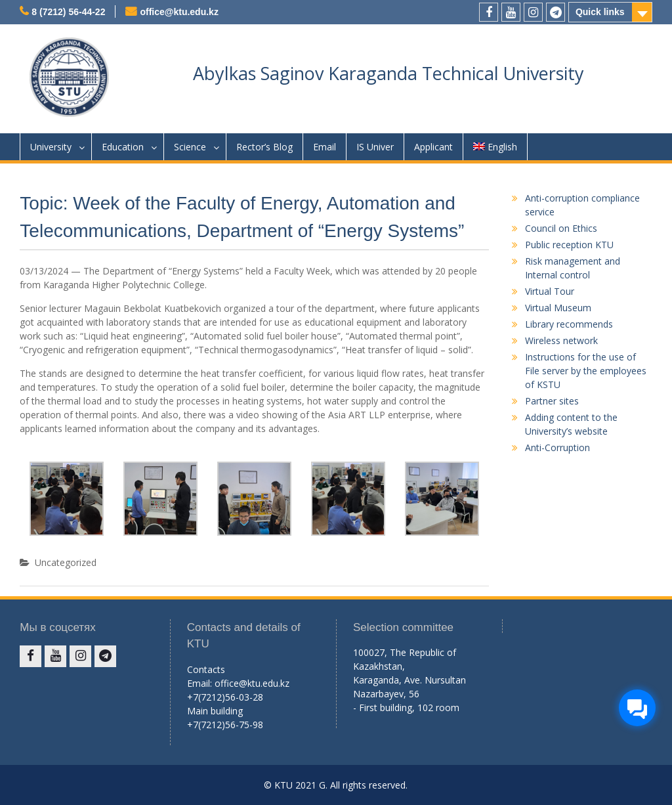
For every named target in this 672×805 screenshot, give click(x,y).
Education (123, 147)
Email (325, 147)
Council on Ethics (561, 228)
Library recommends (569, 324)
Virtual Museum (558, 308)
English (495, 147)
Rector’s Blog (264, 147)
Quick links (600, 12)
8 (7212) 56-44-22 (68, 12)
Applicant (433, 147)
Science (190, 147)
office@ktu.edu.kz (179, 12)
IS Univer (375, 147)
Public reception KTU (569, 245)
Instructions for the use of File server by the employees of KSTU (586, 371)
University (51, 147)
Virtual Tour (550, 291)
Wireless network (561, 340)
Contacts (206, 669)
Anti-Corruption (557, 447)
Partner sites (552, 401)
